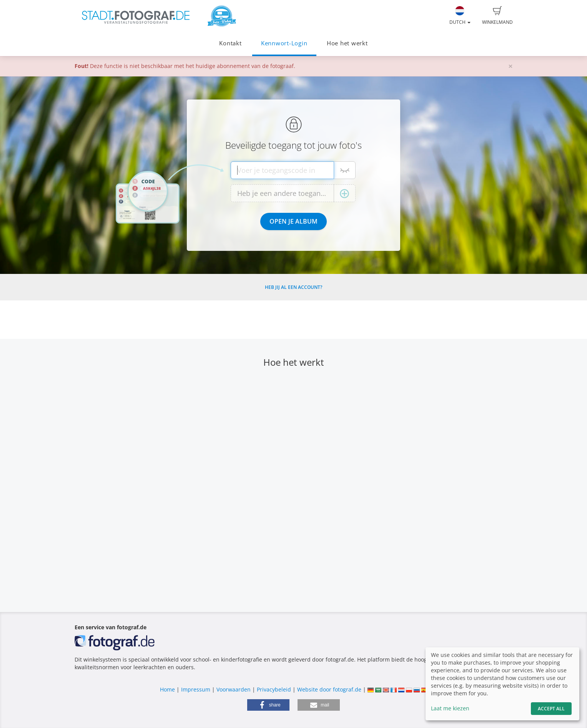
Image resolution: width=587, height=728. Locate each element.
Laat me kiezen (450, 708)
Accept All (551, 709)
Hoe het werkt (347, 43)
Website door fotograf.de (329, 689)
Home (167, 689)
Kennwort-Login (284, 43)
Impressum (196, 689)
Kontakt (230, 43)
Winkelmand (497, 16)
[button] (268, 705)
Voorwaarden (234, 689)
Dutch (460, 16)
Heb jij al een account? (293, 287)
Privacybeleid (274, 689)
